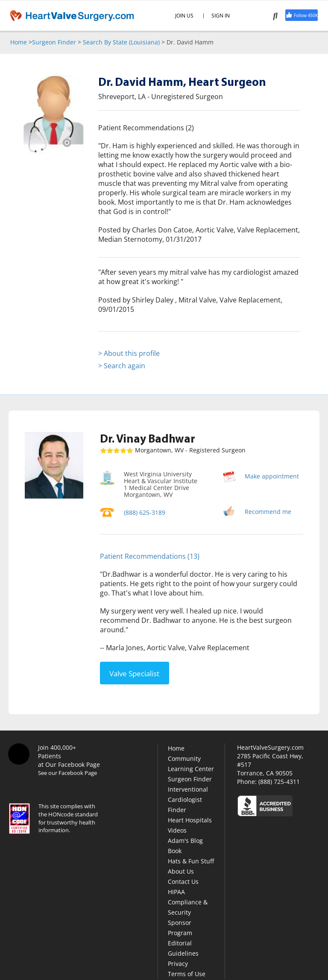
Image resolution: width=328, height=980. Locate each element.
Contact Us (183, 881)
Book (175, 850)
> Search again (122, 366)
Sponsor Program (180, 927)
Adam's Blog (185, 840)
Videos (177, 830)
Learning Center (191, 768)
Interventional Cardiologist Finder (188, 799)
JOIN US (184, 16)
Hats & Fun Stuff (191, 861)
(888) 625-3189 (145, 512)
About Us (181, 871)
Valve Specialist (134, 673)
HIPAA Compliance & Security (188, 902)
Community (184, 758)
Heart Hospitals (190, 820)
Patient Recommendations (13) (150, 556)
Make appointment (272, 476)
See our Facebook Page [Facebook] (67, 772)
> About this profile (129, 353)
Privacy (178, 963)
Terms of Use (187, 973)
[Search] (278, 15)
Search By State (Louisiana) (121, 42)
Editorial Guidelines (183, 948)
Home (19, 42)
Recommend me (268, 512)
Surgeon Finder (54, 42)
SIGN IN (221, 16)
